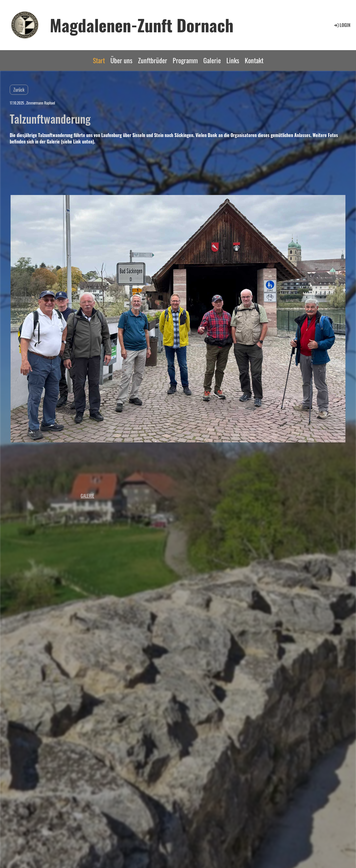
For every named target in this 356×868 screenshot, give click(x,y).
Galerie (212, 60)
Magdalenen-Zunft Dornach (142, 25)
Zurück (19, 90)
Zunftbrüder (153, 60)
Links (233, 60)
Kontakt (254, 60)
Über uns (121, 60)
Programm (185, 60)
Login (342, 25)
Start (99, 60)
